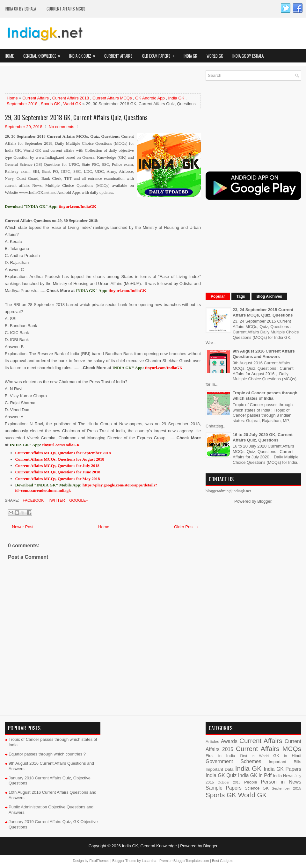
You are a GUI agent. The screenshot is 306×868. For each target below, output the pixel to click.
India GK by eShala (20, 9)
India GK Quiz (84, 54)
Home (9, 56)
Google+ (78, 500)
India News (283, 776)
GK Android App (150, 98)
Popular (218, 296)
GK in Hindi (287, 756)
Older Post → (186, 527)
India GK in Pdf (255, 775)
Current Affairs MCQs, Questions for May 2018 (58, 479)
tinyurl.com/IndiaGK (127, 291)
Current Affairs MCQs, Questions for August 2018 (60, 459)
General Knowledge (44, 54)
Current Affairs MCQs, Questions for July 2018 (57, 466)
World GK (215, 56)
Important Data (220, 769)
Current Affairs (118, 56)
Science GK (257, 788)
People (251, 782)
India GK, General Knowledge (149, 846)
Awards (229, 741)
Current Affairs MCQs (66, 9)
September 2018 (22, 104)
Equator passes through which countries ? (47, 754)
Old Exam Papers (160, 54)
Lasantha (149, 861)
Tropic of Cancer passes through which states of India (265, 396)
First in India (220, 756)
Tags (241, 296)
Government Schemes (233, 761)
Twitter (56, 500)
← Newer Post (20, 527)
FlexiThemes (99, 861)
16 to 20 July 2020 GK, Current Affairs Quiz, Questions (263, 437)
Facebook (33, 500)
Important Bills (285, 762)
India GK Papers (282, 769)
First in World (254, 756)
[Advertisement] (79, 80)
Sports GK (50, 104)
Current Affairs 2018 (71, 98)
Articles (212, 742)
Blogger (264, 501)
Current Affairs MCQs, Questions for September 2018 (63, 453)
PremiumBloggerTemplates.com (184, 861)
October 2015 (229, 782)
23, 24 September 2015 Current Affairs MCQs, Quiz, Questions (263, 312)
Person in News (281, 782)
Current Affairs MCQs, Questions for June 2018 (58, 472)
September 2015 (287, 788)
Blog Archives (269, 296)
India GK (190, 56)
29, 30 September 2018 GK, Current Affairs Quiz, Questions (76, 117)
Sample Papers (224, 788)
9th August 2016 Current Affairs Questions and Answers (264, 354)
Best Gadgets (223, 861)
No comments (62, 127)
